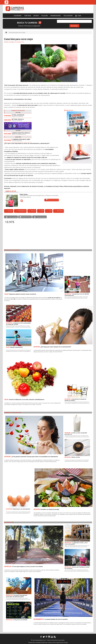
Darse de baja (64, 643)
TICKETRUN (28, 16)
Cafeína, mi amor (76, 457)
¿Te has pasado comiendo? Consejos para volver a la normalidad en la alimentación (35, 457)
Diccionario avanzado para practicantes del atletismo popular (17, 596)
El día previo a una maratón (20, 620)
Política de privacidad (34, 643)
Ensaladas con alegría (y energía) (50, 509)
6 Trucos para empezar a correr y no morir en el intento (27, 567)
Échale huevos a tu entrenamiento (21, 509)
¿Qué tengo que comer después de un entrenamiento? (56, 347)
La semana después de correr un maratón (56, 619)
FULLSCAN (45, 16)
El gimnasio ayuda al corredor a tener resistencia (22, 294)
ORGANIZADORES (56, 16)
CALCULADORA (68, 16)
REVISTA (36, 16)
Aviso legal (56, 643)
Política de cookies (47, 643)
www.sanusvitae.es (25, 197)
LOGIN (78, 16)
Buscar (74, 26)
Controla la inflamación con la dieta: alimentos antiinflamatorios (27, 400)
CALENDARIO (18, 16)
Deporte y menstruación (16, 347)
